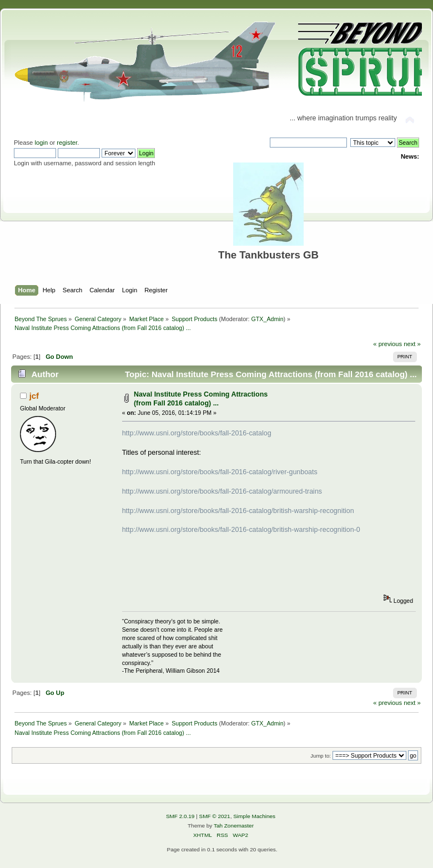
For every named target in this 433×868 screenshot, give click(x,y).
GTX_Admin (268, 319)
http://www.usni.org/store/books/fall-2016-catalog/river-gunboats (220, 472)
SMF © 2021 (215, 816)
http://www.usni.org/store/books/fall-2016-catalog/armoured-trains (222, 491)
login (41, 143)
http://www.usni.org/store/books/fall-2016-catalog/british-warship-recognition (238, 511)
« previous (387, 344)
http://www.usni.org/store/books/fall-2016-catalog (197, 433)
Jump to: (321, 756)
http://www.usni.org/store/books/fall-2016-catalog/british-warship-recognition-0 (241, 530)
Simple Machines (254, 816)
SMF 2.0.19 (180, 816)
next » (412, 344)
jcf (34, 396)
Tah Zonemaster (234, 826)
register (67, 143)
